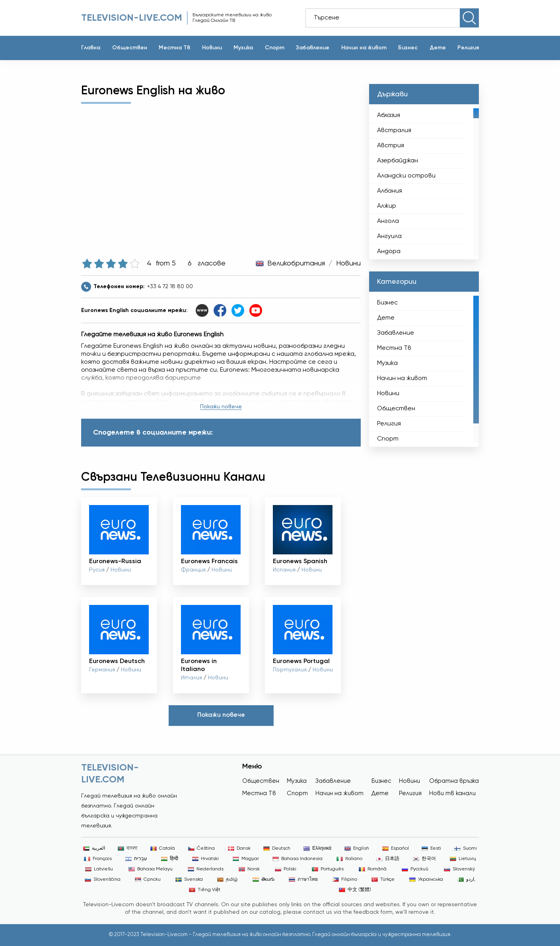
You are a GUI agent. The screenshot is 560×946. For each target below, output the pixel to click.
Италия (192, 678)
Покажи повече (221, 407)
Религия (468, 48)
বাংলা (127, 848)
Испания (284, 570)
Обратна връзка (454, 781)
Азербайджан (398, 161)
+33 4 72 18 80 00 (170, 287)
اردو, (466, 880)
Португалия (290, 670)
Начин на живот (364, 48)
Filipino (345, 880)
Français (98, 859)
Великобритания (296, 263)
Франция (193, 570)
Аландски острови (406, 176)
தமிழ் (227, 880)
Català (163, 848)
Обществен (130, 48)
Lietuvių (463, 859)
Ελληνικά (317, 848)
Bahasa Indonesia (297, 859)
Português (328, 869)
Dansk (239, 848)
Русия (97, 570)
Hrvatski (205, 859)
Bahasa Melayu (151, 869)
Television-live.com (132, 18)
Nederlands (206, 869)
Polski (286, 869)
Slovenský (459, 869)
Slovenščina (103, 880)
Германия (102, 670)
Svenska (189, 880)
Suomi (466, 848)
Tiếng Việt (205, 890)
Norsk (249, 869)
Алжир (387, 206)
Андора (389, 252)
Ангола (388, 221)
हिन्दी (170, 859)
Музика (243, 48)
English (357, 848)
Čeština (201, 848)
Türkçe (383, 880)
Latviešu (99, 869)
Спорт (275, 48)
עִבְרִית (136, 859)
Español (396, 848)
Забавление (313, 48)
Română (373, 869)
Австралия (394, 131)
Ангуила (389, 236)
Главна (91, 48)
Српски (148, 880)
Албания (390, 191)
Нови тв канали (452, 793)
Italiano (349, 859)
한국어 (424, 859)
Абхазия (389, 115)
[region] (424, 182)
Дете (438, 48)
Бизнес (408, 48)
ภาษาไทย (303, 880)
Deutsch (277, 848)
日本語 (388, 859)
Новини (212, 48)
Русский (415, 869)
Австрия (391, 146)
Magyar (246, 859)
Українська (426, 880)
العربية (94, 848)
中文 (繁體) (355, 890)
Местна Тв (174, 48)
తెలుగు (263, 880)
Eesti (431, 848)
